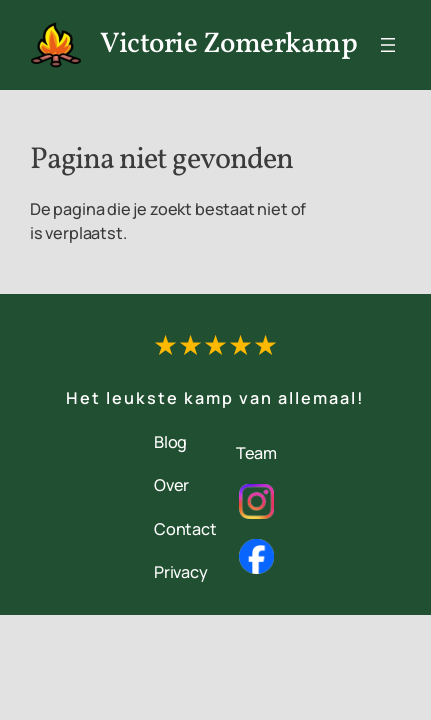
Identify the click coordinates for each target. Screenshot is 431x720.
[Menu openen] (388, 45)
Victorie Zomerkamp (228, 45)
